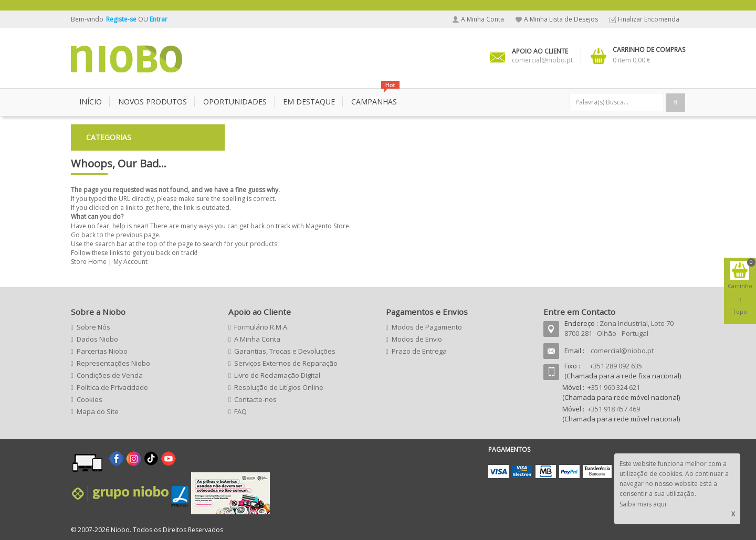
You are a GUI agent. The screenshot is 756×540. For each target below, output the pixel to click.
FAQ (240, 411)
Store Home (89, 262)
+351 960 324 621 (614, 387)
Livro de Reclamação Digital (277, 375)
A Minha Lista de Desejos (561, 19)
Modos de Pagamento (427, 327)
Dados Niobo (97, 339)
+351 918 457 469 (614, 409)
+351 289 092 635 (616, 366)
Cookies (90, 399)
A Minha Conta (482, 19)
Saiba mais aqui (643, 504)
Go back (83, 235)
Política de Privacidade (112, 387)
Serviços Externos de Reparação (286, 363)
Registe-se (122, 19)
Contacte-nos (255, 399)
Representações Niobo (113, 363)
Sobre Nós (93, 327)
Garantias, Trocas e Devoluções (285, 351)
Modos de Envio (417, 339)
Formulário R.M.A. (261, 327)
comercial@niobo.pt (622, 351)
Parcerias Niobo (102, 351)
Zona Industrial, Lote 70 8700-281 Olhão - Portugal (619, 328)
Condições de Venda (110, 375)
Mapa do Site (98, 411)
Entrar (159, 19)
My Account (130, 262)
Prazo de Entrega (419, 351)
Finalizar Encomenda (649, 19)
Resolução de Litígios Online (279, 387)
